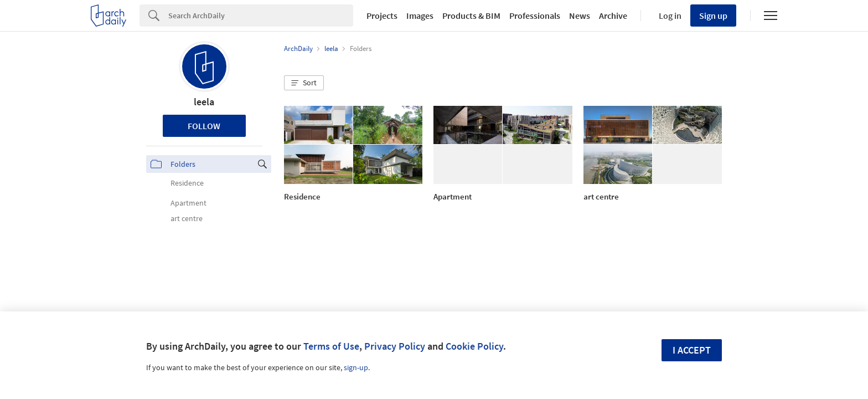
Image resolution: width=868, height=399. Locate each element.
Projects (382, 16)
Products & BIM (471, 16)
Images (420, 16)
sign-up (356, 367)
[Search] (261, 16)
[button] (304, 83)
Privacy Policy (395, 346)
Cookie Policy (474, 346)
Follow (204, 126)
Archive (613, 16)
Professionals (535, 16)
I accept (692, 350)
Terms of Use (331, 346)
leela (204, 102)
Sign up (713, 16)
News (580, 16)
